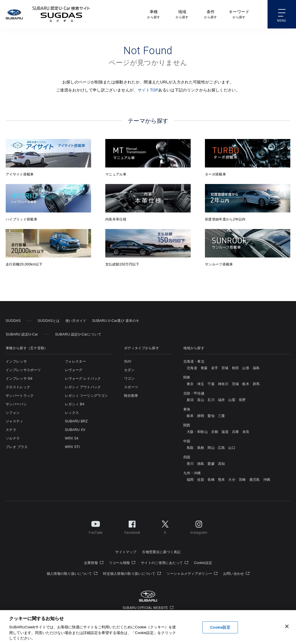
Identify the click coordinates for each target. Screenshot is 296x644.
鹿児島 (255, 480)
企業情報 (94, 563)
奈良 (246, 432)
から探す (154, 14)
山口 (232, 448)
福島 (256, 368)
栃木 (246, 384)
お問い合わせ (236, 574)
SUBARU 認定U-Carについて (78, 334)
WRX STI (72, 447)
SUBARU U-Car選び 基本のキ (116, 321)
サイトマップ (126, 552)
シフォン (13, 413)
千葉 (211, 384)
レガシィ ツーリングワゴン (86, 396)
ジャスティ (15, 421)
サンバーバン (16, 404)
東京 (190, 384)
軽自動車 (131, 396)
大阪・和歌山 (197, 432)
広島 (222, 448)
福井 (222, 400)
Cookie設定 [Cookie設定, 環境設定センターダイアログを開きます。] (220, 627)
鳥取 (190, 448)
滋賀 (225, 432)
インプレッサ (16, 361)
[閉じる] (287, 627)
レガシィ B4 (75, 404)
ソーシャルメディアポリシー (192, 574)
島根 (201, 448)
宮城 (225, 368)
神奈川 (223, 384)
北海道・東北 (194, 361)
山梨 (232, 400)
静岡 (201, 416)
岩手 (215, 368)
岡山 (211, 448)
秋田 (236, 368)
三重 (222, 416)
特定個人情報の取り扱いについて (132, 574)
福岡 (190, 480)
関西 (187, 425)
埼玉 (201, 384)
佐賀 (201, 480)
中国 (187, 441)
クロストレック (18, 387)
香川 (190, 464)
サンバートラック (20, 396)
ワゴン (129, 379)
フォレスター (75, 361)
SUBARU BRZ (76, 421)
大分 (232, 480)
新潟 (190, 400)
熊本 (222, 480)
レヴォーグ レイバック (83, 379)
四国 (187, 457)
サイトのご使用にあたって (165, 563)
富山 (201, 400)
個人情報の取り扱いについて (72, 574)
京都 (215, 432)
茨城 (236, 384)
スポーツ (131, 387)
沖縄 (267, 480)
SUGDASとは (49, 321)
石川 (211, 400)
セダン (129, 370)
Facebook (132, 526)
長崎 (211, 480)
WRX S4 (72, 438)
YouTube (95, 526)
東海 (187, 409)
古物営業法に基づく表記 (161, 552)
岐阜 (190, 416)
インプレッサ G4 (19, 379)
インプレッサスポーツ (23, 370)
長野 (242, 400)
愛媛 (211, 464)
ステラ (11, 430)
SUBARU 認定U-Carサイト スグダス (61, 14)
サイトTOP (148, 90)
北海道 (192, 368)
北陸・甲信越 (194, 393)
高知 (222, 464)
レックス (72, 413)
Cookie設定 (203, 563)
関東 (187, 377)
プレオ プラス (17, 447)
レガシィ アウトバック (83, 387)
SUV (128, 361)
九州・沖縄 (192, 473)
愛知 (211, 416)
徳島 (201, 464)
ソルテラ (13, 438)
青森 (204, 368)
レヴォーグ (74, 370)
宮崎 (242, 480)
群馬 (256, 384)
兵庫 (236, 432)
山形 (246, 368)
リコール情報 (122, 563)
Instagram (199, 526)
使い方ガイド (76, 321)
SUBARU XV (75, 430)
